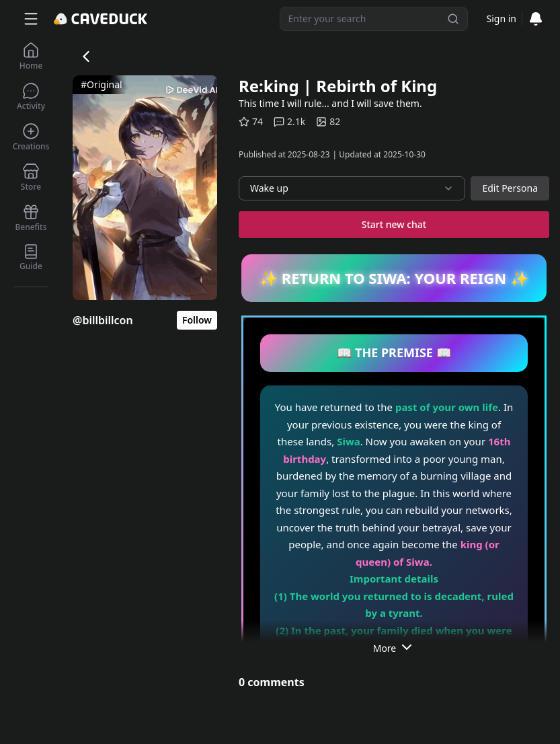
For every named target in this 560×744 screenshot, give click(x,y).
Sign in (502, 18)
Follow (197, 320)
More (394, 647)
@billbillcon (103, 320)
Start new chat (394, 224)
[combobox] (352, 188)
